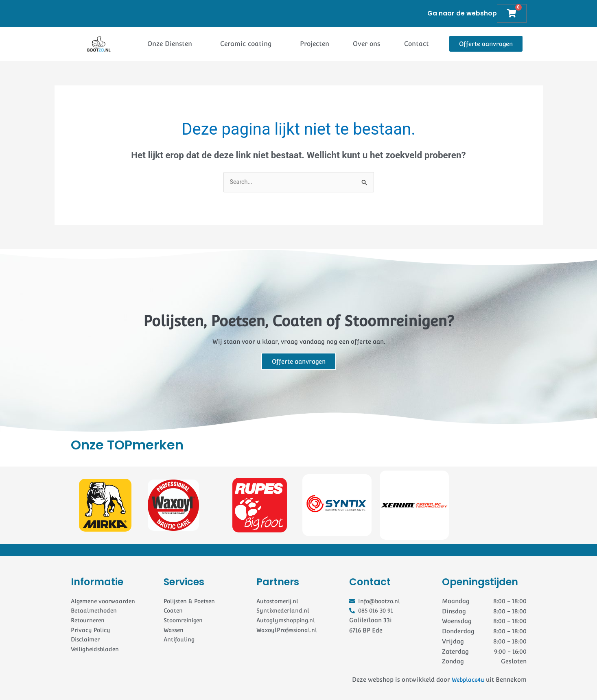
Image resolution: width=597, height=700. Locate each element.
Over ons (366, 44)
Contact (417, 44)
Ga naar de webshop (462, 13)
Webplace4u (467, 680)
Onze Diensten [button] (170, 44)
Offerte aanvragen (299, 362)
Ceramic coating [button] (246, 44)
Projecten (315, 44)
